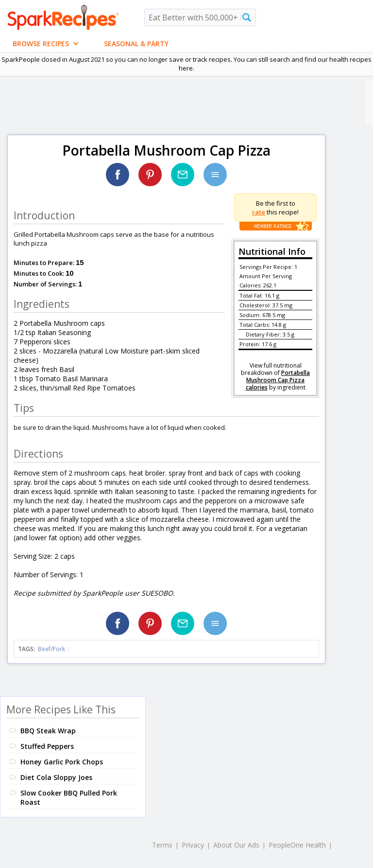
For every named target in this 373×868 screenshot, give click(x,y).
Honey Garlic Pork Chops (62, 762)
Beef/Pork (51, 649)
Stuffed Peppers (47, 746)
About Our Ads (236, 845)
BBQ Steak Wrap (48, 731)
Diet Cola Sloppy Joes (56, 777)
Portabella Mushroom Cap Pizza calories (278, 380)
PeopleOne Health (297, 845)
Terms (162, 845)
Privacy (193, 845)
